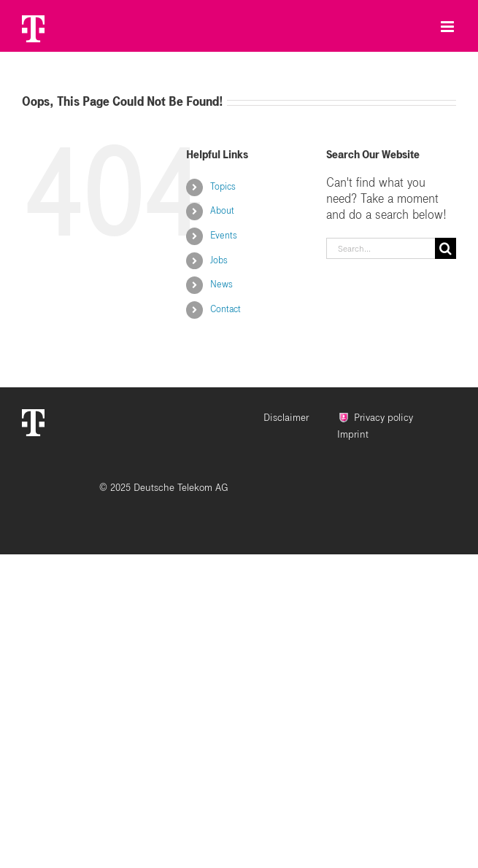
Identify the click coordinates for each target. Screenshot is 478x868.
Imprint (353, 434)
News (221, 284)
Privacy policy (383, 418)
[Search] (446, 248)
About (222, 211)
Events (224, 236)
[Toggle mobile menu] (448, 23)
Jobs (219, 260)
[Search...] (381, 248)
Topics (223, 187)
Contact (225, 309)
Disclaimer (286, 418)
